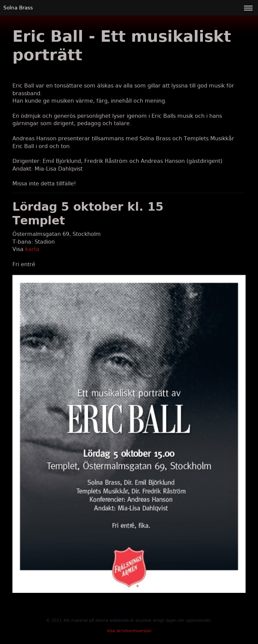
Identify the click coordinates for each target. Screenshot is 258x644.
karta (32, 249)
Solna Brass (18, 8)
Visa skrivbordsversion (129, 631)
